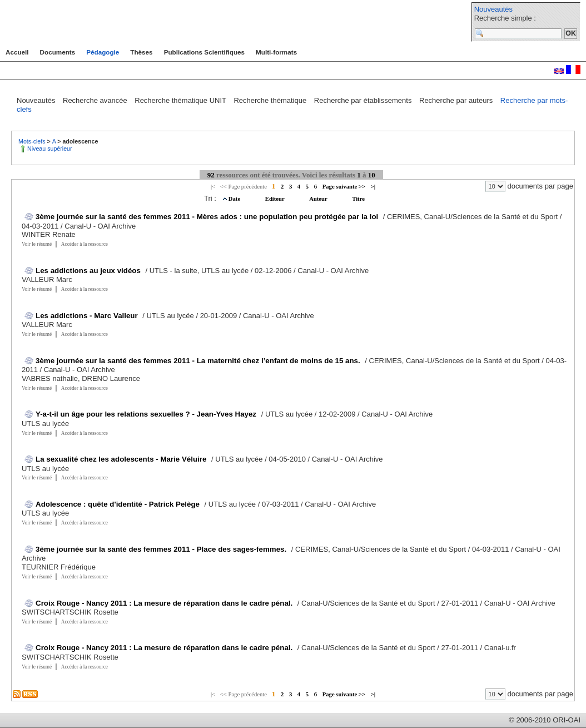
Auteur (319, 199)
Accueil (17, 52)
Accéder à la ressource (85, 244)
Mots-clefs (33, 141)
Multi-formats (276, 52)
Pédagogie (103, 52)
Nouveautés (493, 9)
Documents (58, 52)
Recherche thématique (271, 100)
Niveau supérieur (50, 148)
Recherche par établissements (364, 100)
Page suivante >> (344, 187)
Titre (358, 199)
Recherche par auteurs (457, 100)
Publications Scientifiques (204, 52)
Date (235, 199)
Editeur (275, 199)
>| (373, 187)
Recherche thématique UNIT (181, 100)
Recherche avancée (96, 100)
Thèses (141, 52)
